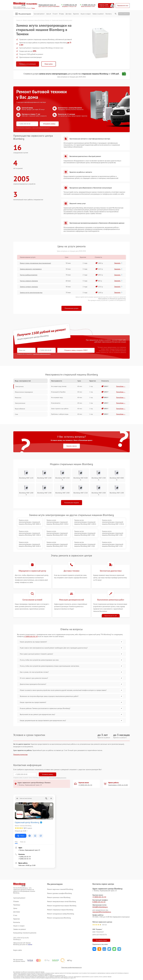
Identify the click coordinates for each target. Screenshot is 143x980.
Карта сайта (18, 950)
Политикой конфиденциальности (57, 778)
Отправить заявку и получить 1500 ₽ (76, 350)
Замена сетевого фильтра (29, 287)
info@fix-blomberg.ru (100, 907)
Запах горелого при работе (60, 409)
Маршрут (21, 836)
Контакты (109, 14)
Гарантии (76, 14)
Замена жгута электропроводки (31, 293)
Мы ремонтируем (23, 14)
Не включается (56, 403)
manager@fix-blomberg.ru (102, 912)
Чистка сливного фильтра (29, 281)
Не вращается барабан (58, 392)
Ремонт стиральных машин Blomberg (60, 910)
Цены (49, 14)
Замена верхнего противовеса (31, 269)
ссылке (30, 944)
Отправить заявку (49, 124)
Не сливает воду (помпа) (59, 386)
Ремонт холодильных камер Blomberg (61, 914)
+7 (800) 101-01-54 (70, 5)
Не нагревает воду (57, 397)
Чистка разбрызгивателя (29, 275)
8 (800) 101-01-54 (99, 902)
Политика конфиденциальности (71, 967)
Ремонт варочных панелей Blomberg (60, 889)
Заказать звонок (72, 446)
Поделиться (94, 949)
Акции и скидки (86, 14)
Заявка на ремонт (98, 14)
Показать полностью (20, 755)
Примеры (17, 905)
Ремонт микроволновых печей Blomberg (62, 901)
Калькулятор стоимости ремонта (25, 933)
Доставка (69, 14)
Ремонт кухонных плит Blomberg (59, 897)
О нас (55, 14)
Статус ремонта (124, 14)
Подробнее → (121, 386)
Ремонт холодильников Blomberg (59, 918)
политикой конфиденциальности (42, 354)
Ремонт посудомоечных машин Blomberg (62, 906)
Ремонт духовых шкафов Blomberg (59, 893)
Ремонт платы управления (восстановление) (35, 263)
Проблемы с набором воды (60, 414)
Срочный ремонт (39, 14)
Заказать (118, 263)
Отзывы (61, 14)
